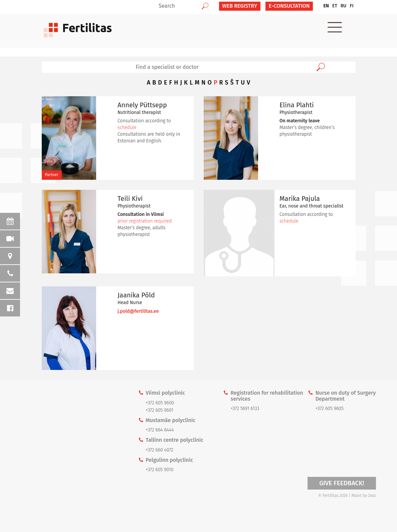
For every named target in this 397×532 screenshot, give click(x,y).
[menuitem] (326, 6)
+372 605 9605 (330, 409)
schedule (127, 127)
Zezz (372, 496)
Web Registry (240, 6)
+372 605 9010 (159, 470)
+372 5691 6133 (245, 409)
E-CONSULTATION (289, 6)
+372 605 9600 (160, 403)
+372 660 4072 (159, 450)
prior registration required (145, 221)
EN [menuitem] (326, 6)
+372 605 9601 (159, 410)
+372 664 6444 (160, 430)
